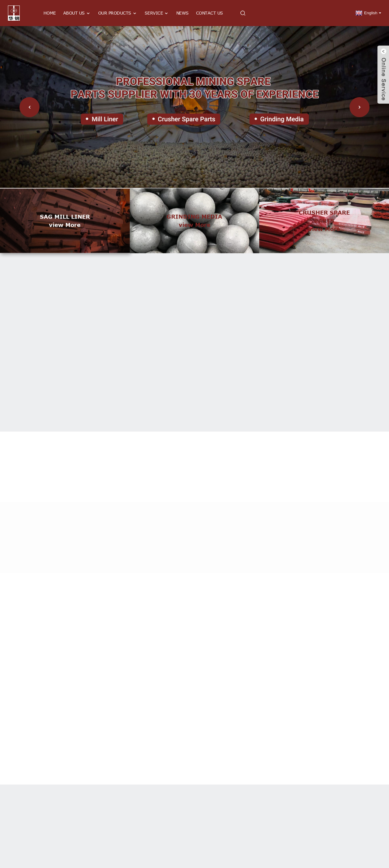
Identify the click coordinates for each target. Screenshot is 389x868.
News (182, 13)
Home (50, 13)
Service (157, 13)
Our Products (118, 13)
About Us (77, 13)
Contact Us (210, 13)
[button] (29, 107)
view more (65, 235)
